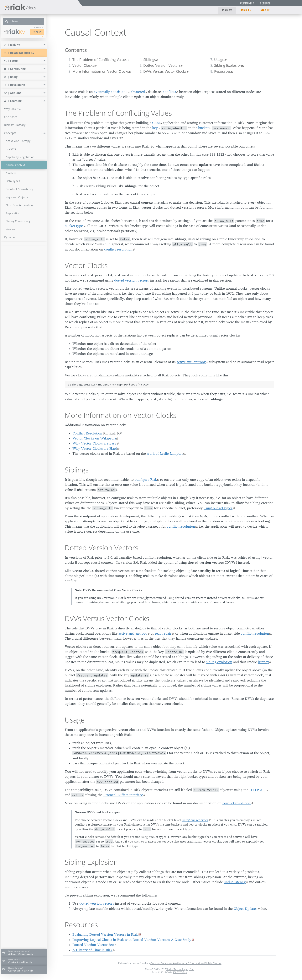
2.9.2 (39, 32)
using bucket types (218, 508)
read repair (163, 633)
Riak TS (246, 10)
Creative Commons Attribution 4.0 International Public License (186, 963)
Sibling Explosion (228, 65)
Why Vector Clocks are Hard (95, 449)
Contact (265, 3)
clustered (138, 92)
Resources (223, 71)
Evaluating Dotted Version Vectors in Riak (105, 934)
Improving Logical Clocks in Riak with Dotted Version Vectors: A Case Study (132, 940)
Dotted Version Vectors (162, 65)
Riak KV (227, 10)
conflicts (169, 92)
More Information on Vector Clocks (101, 71)
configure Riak (146, 480)
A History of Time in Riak (92, 950)
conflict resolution (118, 249)
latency (263, 662)
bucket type (74, 226)
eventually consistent (110, 92)
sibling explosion (219, 662)
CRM (156, 123)
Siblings (150, 60)
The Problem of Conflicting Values (100, 60)
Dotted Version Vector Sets (94, 945)
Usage (219, 60)
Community (247, 3)
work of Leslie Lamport (165, 454)
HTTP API (258, 790)
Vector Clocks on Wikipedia (94, 438)
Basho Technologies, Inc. (180, 969)
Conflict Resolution (87, 433)
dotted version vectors (132, 280)
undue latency (235, 882)
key (155, 128)
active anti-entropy (191, 362)
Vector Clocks (83, 65)
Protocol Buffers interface (123, 795)
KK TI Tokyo (180, 972)
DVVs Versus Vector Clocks (165, 71)
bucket (203, 128)
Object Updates (245, 909)
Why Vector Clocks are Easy (94, 443)
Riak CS (265, 10)
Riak (16, 32)
